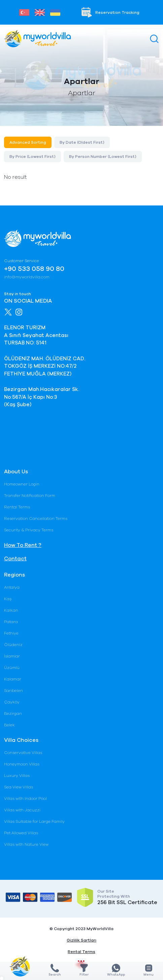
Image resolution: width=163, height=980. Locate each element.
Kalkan (11, 610)
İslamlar (12, 656)
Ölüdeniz (13, 645)
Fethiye (11, 633)
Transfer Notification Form (30, 496)
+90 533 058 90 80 (34, 269)
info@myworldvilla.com (27, 277)
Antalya (12, 587)
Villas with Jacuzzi (22, 810)
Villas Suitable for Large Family (34, 821)
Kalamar (13, 679)
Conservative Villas (23, 753)
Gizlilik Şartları (81, 940)
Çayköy (12, 702)
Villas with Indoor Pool (25, 799)
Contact (15, 559)
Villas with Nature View (26, 844)
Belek (9, 725)
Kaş (8, 599)
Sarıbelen (13, 691)
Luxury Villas (17, 776)
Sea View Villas (19, 787)
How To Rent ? (23, 545)
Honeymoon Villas (22, 764)
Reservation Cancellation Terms (36, 519)
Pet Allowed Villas (21, 833)
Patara (11, 622)
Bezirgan (13, 713)
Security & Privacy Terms (29, 530)
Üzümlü (12, 668)
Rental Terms (17, 507)
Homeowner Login (22, 484)
